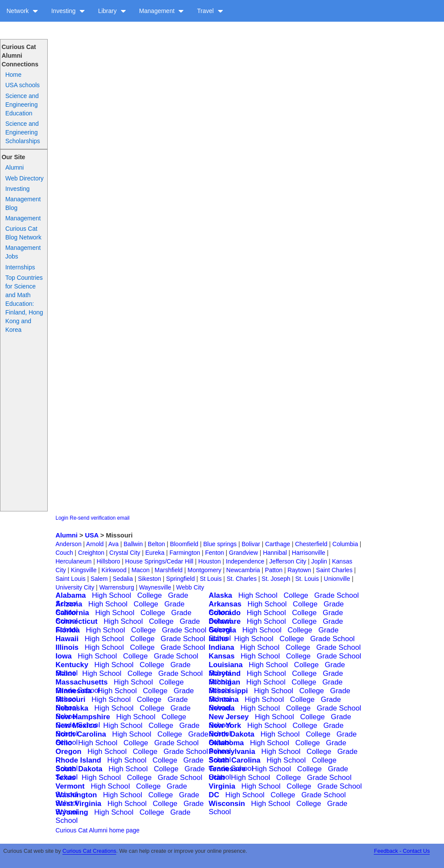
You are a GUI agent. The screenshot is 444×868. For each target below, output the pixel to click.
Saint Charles (334, 570)
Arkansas (225, 604)
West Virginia (78, 804)
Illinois (67, 647)
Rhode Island (78, 760)
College (149, 595)
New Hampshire (83, 717)
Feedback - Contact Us (402, 851)
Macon (140, 570)
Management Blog (23, 203)
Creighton (91, 553)
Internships (20, 267)
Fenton (215, 553)
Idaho (218, 639)
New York (225, 726)
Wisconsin (227, 804)
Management (162, 11)
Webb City (190, 587)
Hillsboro (108, 561)
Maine (66, 673)
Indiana (221, 647)
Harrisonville (309, 553)
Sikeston (150, 579)
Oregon (69, 752)
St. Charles (242, 579)
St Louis (211, 579)
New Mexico (76, 726)
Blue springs (220, 544)
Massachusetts (82, 682)
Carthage (277, 544)
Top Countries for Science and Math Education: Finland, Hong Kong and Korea (24, 304)
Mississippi (228, 691)
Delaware (225, 621)
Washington (76, 795)
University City (75, 587)
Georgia (222, 630)
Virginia (222, 786)
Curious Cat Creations (89, 851)
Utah (217, 778)
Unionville (337, 579)
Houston (209, 561)
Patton (274, 570)
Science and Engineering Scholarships (23, 132)
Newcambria (243, 570)
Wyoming (72, 812)
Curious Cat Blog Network (23, 233)
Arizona (69, 604)
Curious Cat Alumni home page (98, 830)
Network (22, 11)
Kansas (222, 656)
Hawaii (67, 639)
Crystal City (125, 553)
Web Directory (24, 178)
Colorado (225, 613)
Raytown (299, 570)
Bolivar (251, 544)
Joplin (319, 561)
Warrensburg (117, 587)
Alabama (71, 595)
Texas (65, 778)
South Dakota (79, 769)
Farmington (185, 553)
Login (62, 518)
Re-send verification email (100, 518)
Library (112, 11)
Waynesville (155, 587)
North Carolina (81, 734)
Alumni (15, 167)
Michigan (224, 682)
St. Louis (307, 579)
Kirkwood (114, 570)
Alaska (220, 595)
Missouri (70, 699)
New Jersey (229, 717)
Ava (114, 544)
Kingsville (84, 570)
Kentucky (72, 665)
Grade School (337, 595)
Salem (99, 579)
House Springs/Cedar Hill (159, 561)
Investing (68, 11)
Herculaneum (73, 561)
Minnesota (73, 691)
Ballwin (133, 544)
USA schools (22, 85)
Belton (157, 544)
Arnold (95, 544)
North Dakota (231, 734)
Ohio (64, 743)
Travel (210, 11)
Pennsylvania (232, 752)
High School (112, 595)
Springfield (180, 579)
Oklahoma (226, 743)
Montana (224, 699)
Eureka (155, 553)
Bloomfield (184, 544)
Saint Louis (70, 579)
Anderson (69, 544)
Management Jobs (23, 252)
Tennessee (227, 769)
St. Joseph (276, 579)
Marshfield (169, 570)
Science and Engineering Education (22, 105)
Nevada (222, 708)
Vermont (70, 786)
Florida (68, 630)
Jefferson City (288, 561)
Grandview (243, 553)
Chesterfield (311, 544)
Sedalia (123, 579)
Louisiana (225, 665)
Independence (245, 561)
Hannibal (275, 553)
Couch (64, 553)
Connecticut (77, 621)
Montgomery (205, 570)
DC (214, 795)
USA (92, 535)
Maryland (225, 673)
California (72, 613)
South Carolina (234, 760)
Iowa (64, 656)
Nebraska (72, 708)
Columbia (345, 544)
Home (13, 75)
